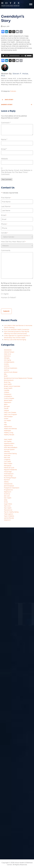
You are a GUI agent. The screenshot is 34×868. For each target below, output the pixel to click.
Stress (6, 502)
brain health (8, 384)
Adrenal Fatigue (9, 352)
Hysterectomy (9, 445)
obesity (6, 482)
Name (4, 139)
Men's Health (8, 464)
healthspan (7, 431)
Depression (8, 402)
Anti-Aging (7, 360)
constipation (8, 396)
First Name (6, 198)
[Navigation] (31, 4)
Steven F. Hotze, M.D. (15, 75)
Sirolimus (7, 494)
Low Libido (7, 462)
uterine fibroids (9, 518)
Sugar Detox (8, 504)
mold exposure (9, 474)
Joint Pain (7, 456)
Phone (4, 224)
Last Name (6, 207)
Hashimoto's (8, 427)
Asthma (6, 370)
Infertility (7, 452)
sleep (6, 500)
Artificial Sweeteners (11, 368)
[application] (17, 56)
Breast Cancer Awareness (12, 386)
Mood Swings (8, 476)
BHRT (6, 376)
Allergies (7, 358)
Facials (6, 408)
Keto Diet (7, 458)
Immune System (9, 449)
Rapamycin (8, 492)
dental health (8, 400)
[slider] (15, 56)
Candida (7, 390)
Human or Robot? (9, 298)
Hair (5, 423)
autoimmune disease (11, 372)
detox (6, 404)
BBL (5, 374)
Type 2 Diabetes (9, 516)
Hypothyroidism (9, 443)
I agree (6, 294)
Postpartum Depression (12, 488)
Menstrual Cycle (9, 468)
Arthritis (7, 366)
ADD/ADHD (8, 350)
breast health (8, 388)
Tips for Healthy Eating (11, 512)
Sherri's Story (17, 105)
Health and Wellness (10, 429)
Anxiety (6, 364)
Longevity (7, 460)
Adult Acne (7, 354)
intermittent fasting (10, 454)
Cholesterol (8, 394)
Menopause (8, 466)
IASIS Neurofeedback (11, 447)
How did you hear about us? (13, 242)
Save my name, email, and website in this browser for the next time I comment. (17, 172)
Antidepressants (9, 362)
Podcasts (13, 91)
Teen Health (8, 508)
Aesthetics (7, 356)
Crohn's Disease (9, 398)
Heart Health (8, 439)
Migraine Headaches (10, 470)
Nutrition (7, 480)
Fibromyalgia (8, 416)
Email (4, 149)
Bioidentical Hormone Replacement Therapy (18, 378)
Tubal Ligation (9, 514)
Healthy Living (9, 433)
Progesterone (8, 490)
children (7, 392)
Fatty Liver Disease (10, 412)
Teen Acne (7, 506)
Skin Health (8, 498)
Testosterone (8, 510)
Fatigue (6, 410)
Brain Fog (7, 382)
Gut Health (7, 421)
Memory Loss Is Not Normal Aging (15, 340)
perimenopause (9, 486)
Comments (6, 250)
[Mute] (25, 56)
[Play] (3, 56)
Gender (4, 233)
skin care (7, 496)
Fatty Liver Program (10, 414)
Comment (6, 123)
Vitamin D (7, 520)
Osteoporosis (8, 484)
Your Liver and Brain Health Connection (17, 330)
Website (4, 159)
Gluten (6, 419)
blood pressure (9, 380)
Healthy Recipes (9, 435)
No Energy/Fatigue (10, 478)
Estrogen (7, 406)
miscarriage (8, 472)
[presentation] (15, 303)
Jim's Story (8, 100)
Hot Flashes (8, 441)
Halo (5, 425)
